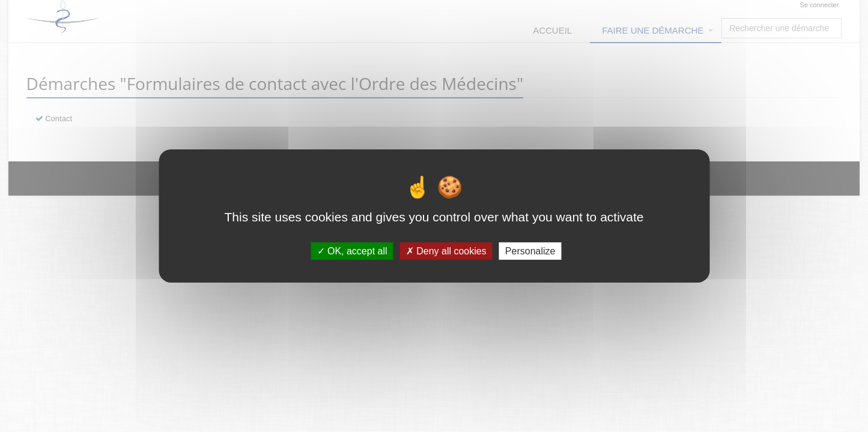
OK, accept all (352, 251)
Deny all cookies (446, 251)
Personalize (530, 251)
